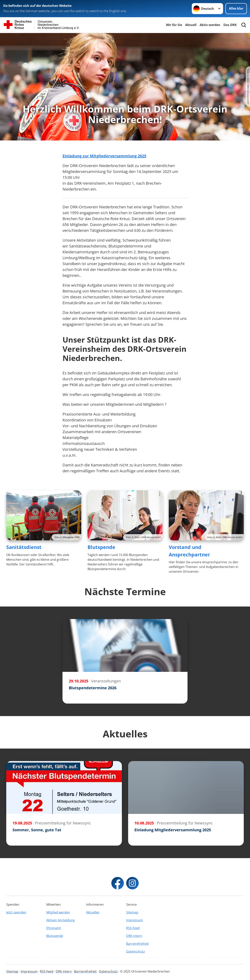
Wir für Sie (174, 25)
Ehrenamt (54, 928)
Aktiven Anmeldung (61, 920)
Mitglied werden (58, 912)
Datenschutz (136, 951)
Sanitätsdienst (24, 547)
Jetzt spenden (16, 912)
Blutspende (101, 547)
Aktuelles (93, 912)
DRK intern (134, 936)
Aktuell (191, 25)
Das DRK (230, 25)
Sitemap (132, 912)
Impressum (135, 920)
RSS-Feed (133, 928)
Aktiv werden (210, 25)
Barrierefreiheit (137, 944)
